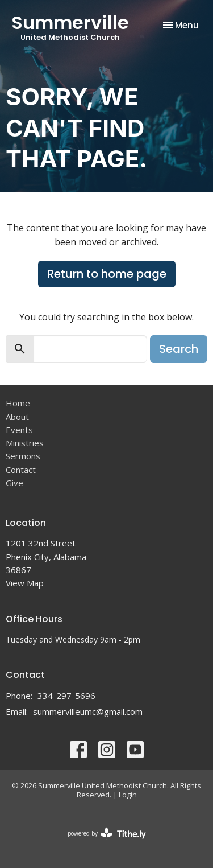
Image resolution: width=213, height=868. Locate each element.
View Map (25, 583)
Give (14, 483)
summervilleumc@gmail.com (88, 711)
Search (179, 349)
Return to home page (107, 274)
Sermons (23, 456)
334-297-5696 (66, 696)
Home (18, 403)
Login (128, 795)
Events (19, 430)
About (17, 417)
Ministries (25, 443)
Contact (21, 470)
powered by (107, 834)
